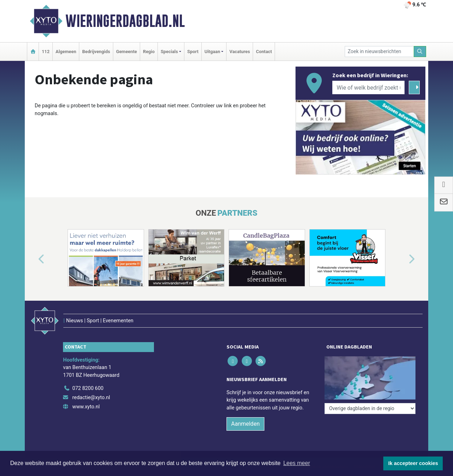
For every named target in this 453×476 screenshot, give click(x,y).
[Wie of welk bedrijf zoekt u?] (368, 87)
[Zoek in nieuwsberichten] (379, 52)
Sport (193, 52)
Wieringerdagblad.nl (125, 21)
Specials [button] (169, 52)
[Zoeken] (420, 52)
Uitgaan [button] (212, 52)
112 (46, 52)
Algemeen (66, 52)
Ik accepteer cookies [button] (413, 463)
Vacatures (240, 52)
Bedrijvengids (96, 52)
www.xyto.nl (86, 407)
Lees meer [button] (297, 463)
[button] (33, 259)
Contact (264, 52)
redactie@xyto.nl (91, 398)
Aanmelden (245, 424)
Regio (149, 52)
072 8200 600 (88, 388)
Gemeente (127, 52)
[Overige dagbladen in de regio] (370, 409)
